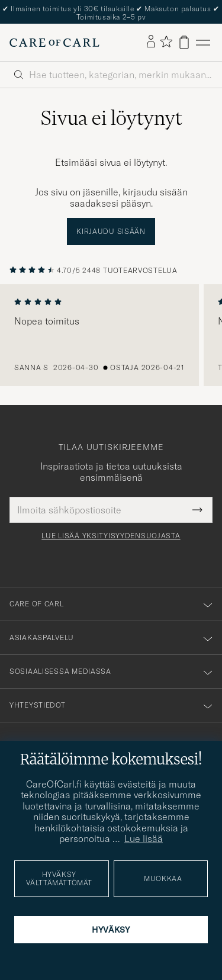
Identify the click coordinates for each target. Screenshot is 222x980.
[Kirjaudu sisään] (151, 42)
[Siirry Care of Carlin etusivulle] (54, 43)
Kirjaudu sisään (111, 231)
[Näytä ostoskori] (184, 42)
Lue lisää (144, 838)
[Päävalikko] (203, 42)
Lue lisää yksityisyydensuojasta (111, 536)
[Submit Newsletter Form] (197, 510)
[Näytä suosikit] (166, 42)
